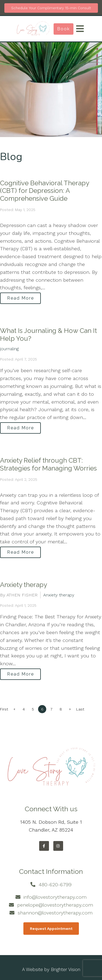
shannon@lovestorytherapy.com (55, 913)
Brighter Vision (66, 969)
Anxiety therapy (24, 585)
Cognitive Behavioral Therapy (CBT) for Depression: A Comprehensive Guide (44, 191)
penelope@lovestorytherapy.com (55, 905)
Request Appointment (51, 929)
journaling (9, 349)
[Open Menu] (80, 29)
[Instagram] (58, 846)
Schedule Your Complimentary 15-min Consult (51, 8)
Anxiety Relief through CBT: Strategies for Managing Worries (48, 464)
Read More (21, 298)
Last (80, 709)
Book (64, 29)
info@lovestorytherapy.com (55, 897)
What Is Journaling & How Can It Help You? (48, 335)
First (4, 709)
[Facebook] (44, 846)
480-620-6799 (55, 885)
